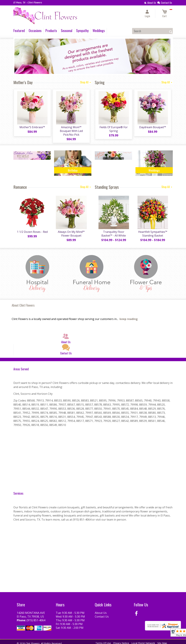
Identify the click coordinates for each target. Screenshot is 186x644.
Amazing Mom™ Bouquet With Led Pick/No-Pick (71, 130)
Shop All (86, 82)
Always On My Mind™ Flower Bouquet (71, 231)
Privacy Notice (121, 641)
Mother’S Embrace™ (32, 128)
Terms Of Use (103, 641)
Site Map (162, 641)
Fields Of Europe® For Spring (113, 130)
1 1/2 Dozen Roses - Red (32, 229)
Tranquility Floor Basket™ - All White (113, 231)
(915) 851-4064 (36, 618)
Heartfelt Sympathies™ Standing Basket (152, 231)
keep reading (129, 316)
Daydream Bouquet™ (152, 128)
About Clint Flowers (23, 303)
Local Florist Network (143, 641)
